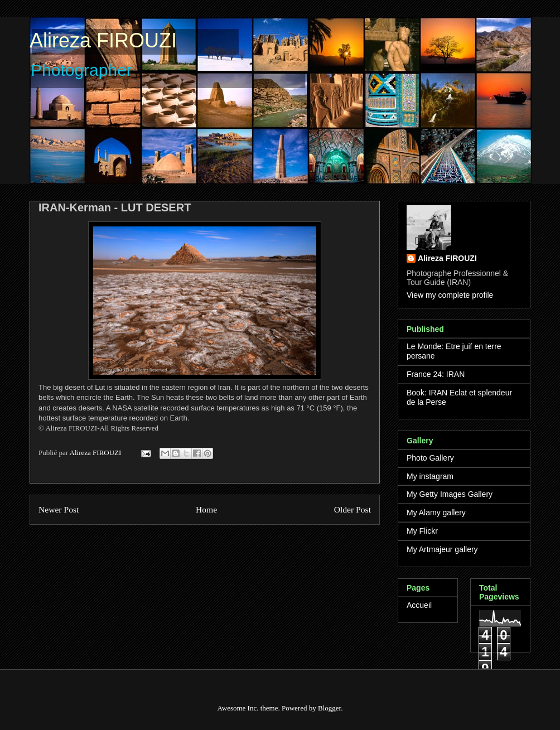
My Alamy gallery (436, 513)
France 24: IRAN (436, 374)
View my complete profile (450, 295)
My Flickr (422, 531)
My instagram (430, 476)
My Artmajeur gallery (442, 549)
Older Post (353, 509)
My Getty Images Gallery (450, 494)
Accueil (419, 605)
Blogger (329, 708)
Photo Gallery (430, 458)
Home (206, 509)
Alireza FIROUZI (103, 40)
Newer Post (59, 509)
